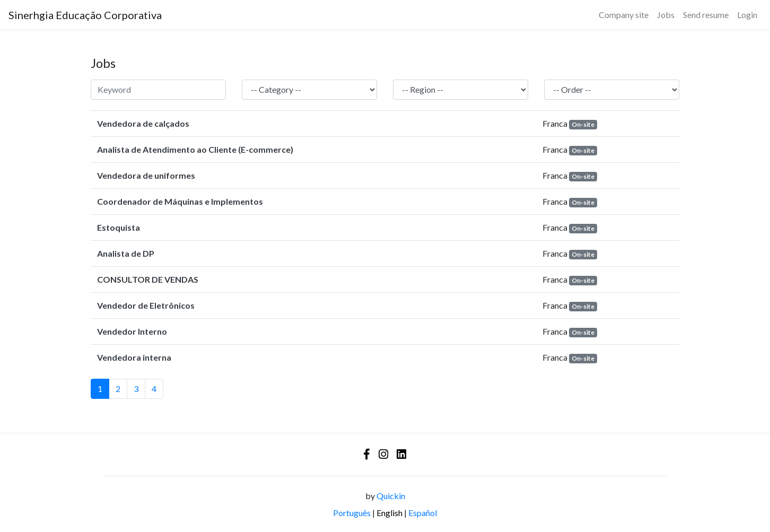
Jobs (666, 15)
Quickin (391, 496)
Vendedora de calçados (143, 123)
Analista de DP (126, 253)
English (390, 513)
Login (747, 15)
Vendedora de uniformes (146, 175)
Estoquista (119, 227)
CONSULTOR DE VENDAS (148, 279)
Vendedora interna (134, 357)
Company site (624, 15)
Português (352, 513)
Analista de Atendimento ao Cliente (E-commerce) (195, 149)
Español (423, 513)
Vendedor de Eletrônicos (146, 305)
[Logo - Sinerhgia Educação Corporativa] (85, 15)
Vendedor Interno (132, 331)
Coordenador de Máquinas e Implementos (180, 201)
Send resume (706, 15)
